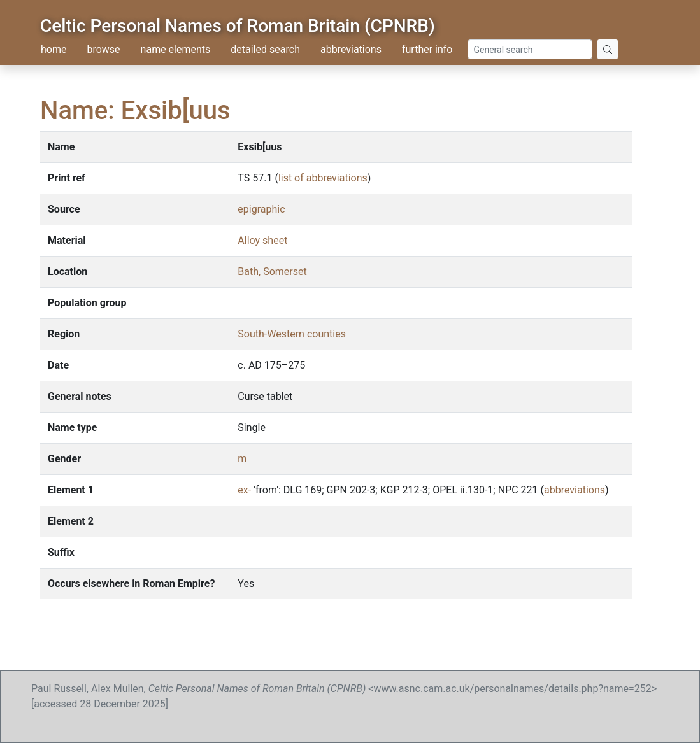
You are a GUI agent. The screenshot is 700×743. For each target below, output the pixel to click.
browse (103, 49)
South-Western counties (292, 334)
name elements (176, 49)
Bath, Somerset (272, 272)
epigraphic (261, 209)
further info (427, 49)
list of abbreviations (323, 178)
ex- (244, 490)
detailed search (265, 49)
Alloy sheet (262, 240)
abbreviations (351, 49)
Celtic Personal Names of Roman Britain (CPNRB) (238, 26)
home (54, 49)
